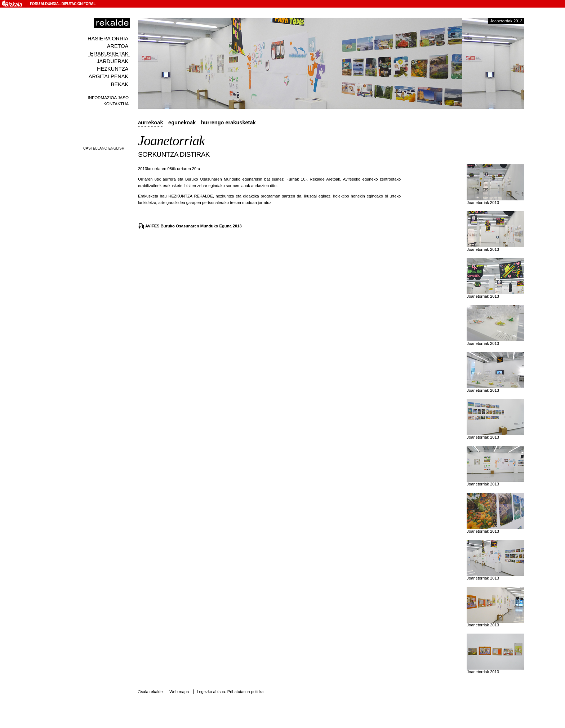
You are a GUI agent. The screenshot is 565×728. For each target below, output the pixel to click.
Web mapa (179, 692)
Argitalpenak (108, 76)
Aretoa (118, 46)
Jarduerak (112, 61)
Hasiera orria (108, 39)
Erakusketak (109, 54)
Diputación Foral (78, 4)
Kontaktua (116, 104)
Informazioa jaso (108, 97)
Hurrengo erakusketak (228, 123)
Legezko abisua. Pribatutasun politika (230, 692)
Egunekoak (182, 123)
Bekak (120, 84)
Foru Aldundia (44, 4)
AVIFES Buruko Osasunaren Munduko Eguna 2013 (193, 226)
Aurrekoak (151, 123)
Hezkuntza (113, 69)
